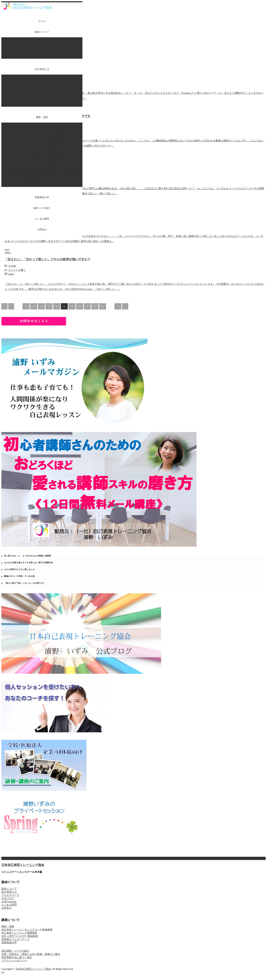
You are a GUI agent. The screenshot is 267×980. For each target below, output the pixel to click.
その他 (12, 266)
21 (95, 306)
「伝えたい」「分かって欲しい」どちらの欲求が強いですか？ (48, 259)
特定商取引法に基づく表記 (17, 957)
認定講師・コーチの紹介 (15, 951)
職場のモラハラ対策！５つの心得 (19, 576)
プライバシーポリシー (14, 961)
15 (49, 306)
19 (80, 306)
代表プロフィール (42, 43)
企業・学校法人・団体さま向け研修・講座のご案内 (31, 954)
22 (103, 306)
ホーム (42, 21)
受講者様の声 (42, 197)
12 (26, 306)
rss (3, 972)
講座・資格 (42, 117)
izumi (11, 274)
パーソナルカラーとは (42, 80)
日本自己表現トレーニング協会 (23, 865)
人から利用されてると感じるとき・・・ (22, 569)
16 (57, 306)
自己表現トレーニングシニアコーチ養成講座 (42, 128)
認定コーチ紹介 (42, 208)
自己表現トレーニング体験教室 (42, 149)
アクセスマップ (42, 53)
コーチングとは (42, 101)
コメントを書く (17, 270)
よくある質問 (42, 219)
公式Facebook (9, 902)
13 (34, 306)
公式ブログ (8, 898)
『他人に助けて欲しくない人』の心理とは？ (24, 583)
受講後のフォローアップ (42, 182)
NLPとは (42, 91)
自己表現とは (42, 69)
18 (72, 306)
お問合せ (42, 230)
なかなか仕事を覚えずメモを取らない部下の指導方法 (28, 563)
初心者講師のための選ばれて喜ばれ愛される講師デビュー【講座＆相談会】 (42, 171)
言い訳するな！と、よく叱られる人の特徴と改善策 (27, 556)
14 (41, 306)
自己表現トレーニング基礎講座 (42, 139)
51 (118, 306)
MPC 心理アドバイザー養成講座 (42, 160)
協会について (42, 32)
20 (87, 306)
